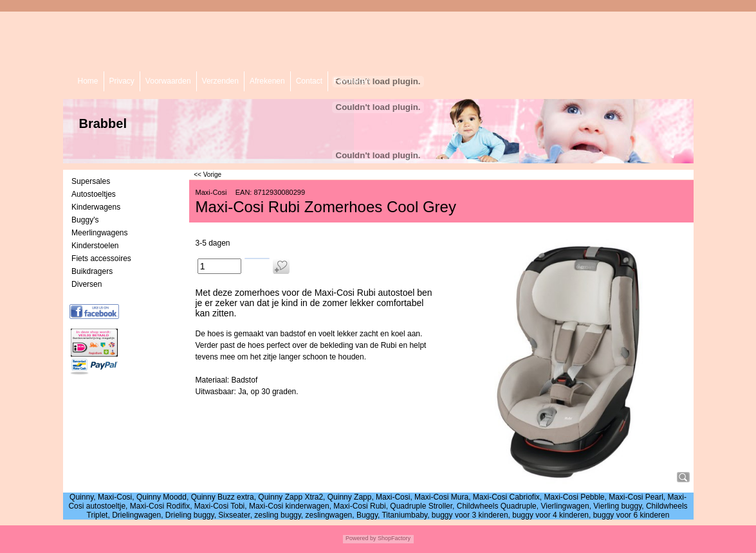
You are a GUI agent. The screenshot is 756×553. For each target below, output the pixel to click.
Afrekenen (267, 81)
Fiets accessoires (101, 258)
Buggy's (85, 220)
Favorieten (352, 81)
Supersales (91, 181)
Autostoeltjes (94, 194)
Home (88, 81)
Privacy (122, 81)
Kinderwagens (96, 207)
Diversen (87, 284)
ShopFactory (394, 538)
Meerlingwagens (99, 233)
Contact (309, 81)
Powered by (361, 538)
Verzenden (220, 81)
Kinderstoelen (95, 246)
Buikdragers (92, 271)
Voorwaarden (168, 81)
